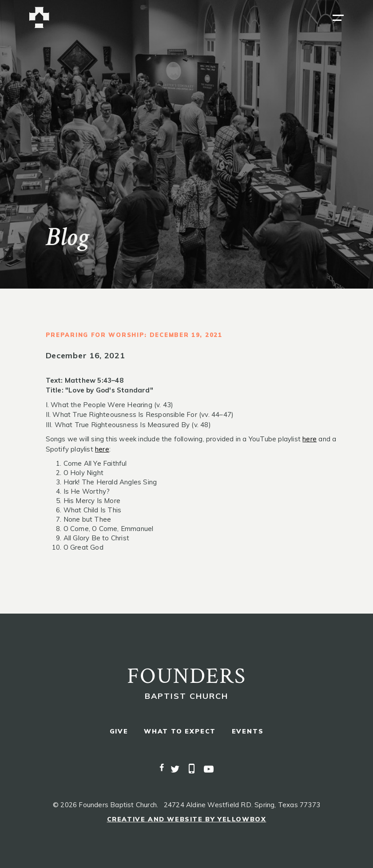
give (119, 731)
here (310, 439)
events (248, 731)
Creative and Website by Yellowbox (187, 819)
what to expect (180, 731)
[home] (39, 18)
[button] (338, 18)
